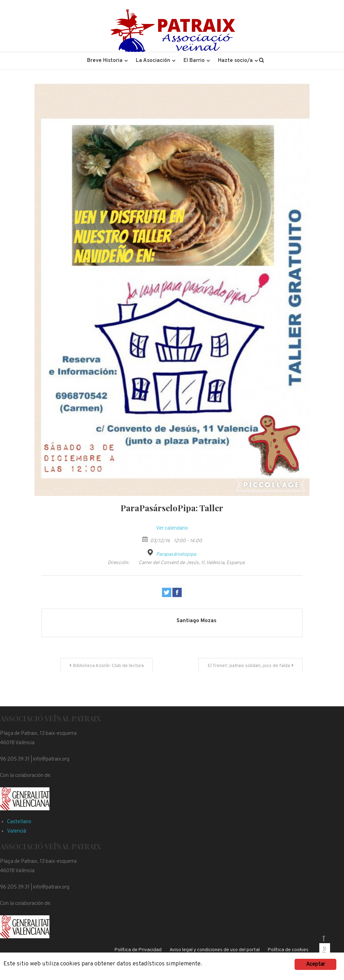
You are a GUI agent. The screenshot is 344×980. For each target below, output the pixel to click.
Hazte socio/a (235, 61)
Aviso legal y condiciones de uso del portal (215, 950)
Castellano (19, 822)
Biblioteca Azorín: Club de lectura (108, 666)
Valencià (17, 831)
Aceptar (315, 964)
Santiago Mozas (197, 621)
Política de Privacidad (138, 950)
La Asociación (153, 61)
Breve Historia (105, 61)
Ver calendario (172, 528)
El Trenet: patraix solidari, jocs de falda (249, 666)
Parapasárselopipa (176, 555)
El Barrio (194, 61)
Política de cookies (288, 950)
